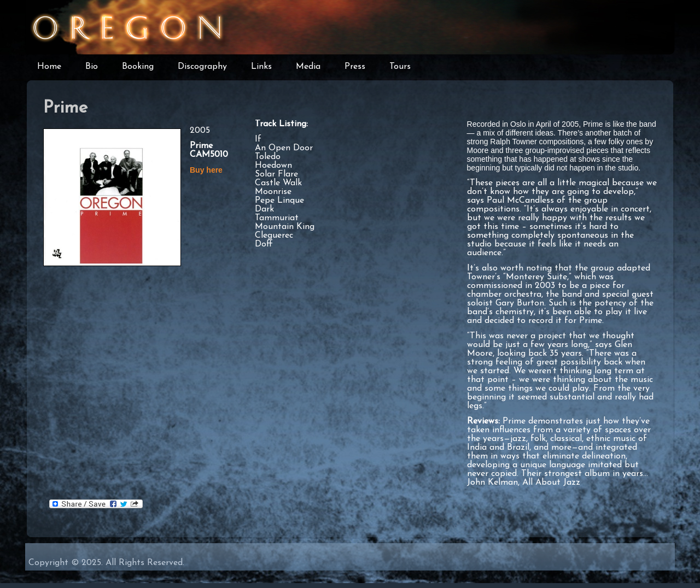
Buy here (206, 170)
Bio (92, 67)
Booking (138, 67)
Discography (202, 67)
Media (308, 67)
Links (261, 67)
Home (49, 67)
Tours (400, 67)
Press (355, 67)
